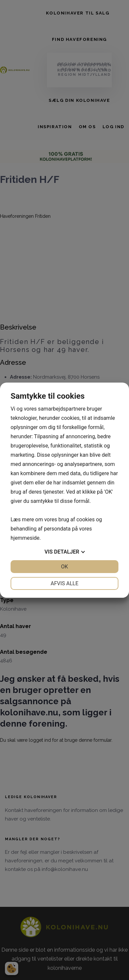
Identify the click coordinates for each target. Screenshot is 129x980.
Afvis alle (64, 583)
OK (64, 567)
